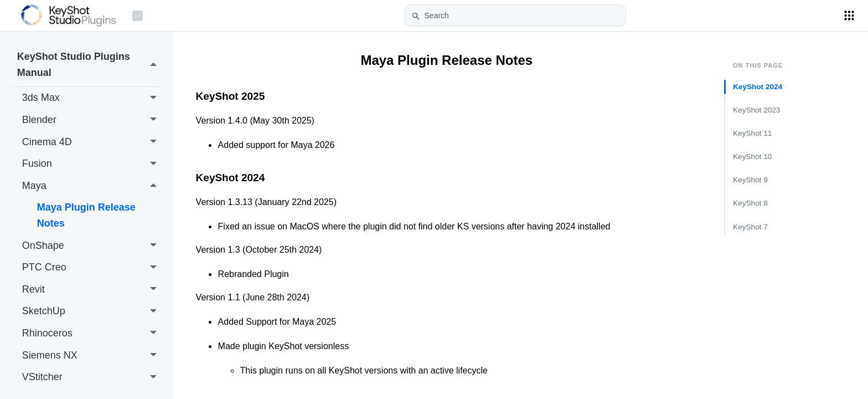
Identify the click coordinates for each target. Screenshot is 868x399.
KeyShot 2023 (756, 110)
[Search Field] (515, 16)
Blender (92, 120)
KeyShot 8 (750, 203)
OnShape (92, 245)
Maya (92, 186)
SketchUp (92, 311)
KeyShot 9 (750, 180)
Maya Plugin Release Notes (86, 215)
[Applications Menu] (849, 16)
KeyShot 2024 (758, 87)
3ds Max (92, 98)
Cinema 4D (92, 142)
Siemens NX (92, 355)
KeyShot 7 (750, 226)
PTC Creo (92, 268)
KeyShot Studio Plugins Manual (90, 65)
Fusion (92, 164)
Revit (92, 289)
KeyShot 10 (752, 157)
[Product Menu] (138, 16)
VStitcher (92, 377)
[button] (416, 16)
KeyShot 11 (752, 133)
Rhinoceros (92, 334)
